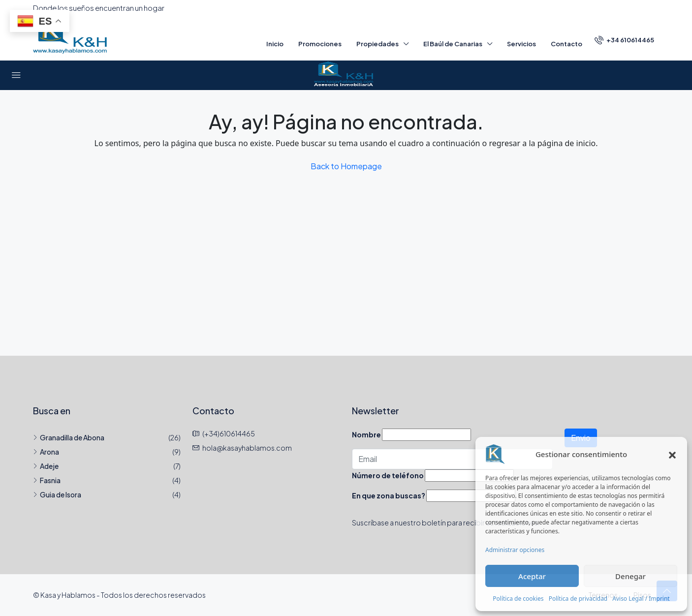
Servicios (521, 44)
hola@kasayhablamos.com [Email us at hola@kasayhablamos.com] (247, 448)
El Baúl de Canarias (453, 44)
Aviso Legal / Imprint (641, 599)
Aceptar (532, 576)
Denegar (630, 576)
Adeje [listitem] (46, 466)
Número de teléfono (388, 475)
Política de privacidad (578, 599)
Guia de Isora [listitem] (57, 494)
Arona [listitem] (46, 452)
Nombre (366, 434)
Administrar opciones (515, 550)
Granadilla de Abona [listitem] (69, 437)
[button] (672, 454)
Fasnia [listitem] (47, 480)
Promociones (320, 44)
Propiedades (377, 44)
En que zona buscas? (389, 495)
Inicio (275, 44)
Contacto (566, 44)
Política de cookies (518, 599)
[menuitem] (624, 40)
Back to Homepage (346, 166)
